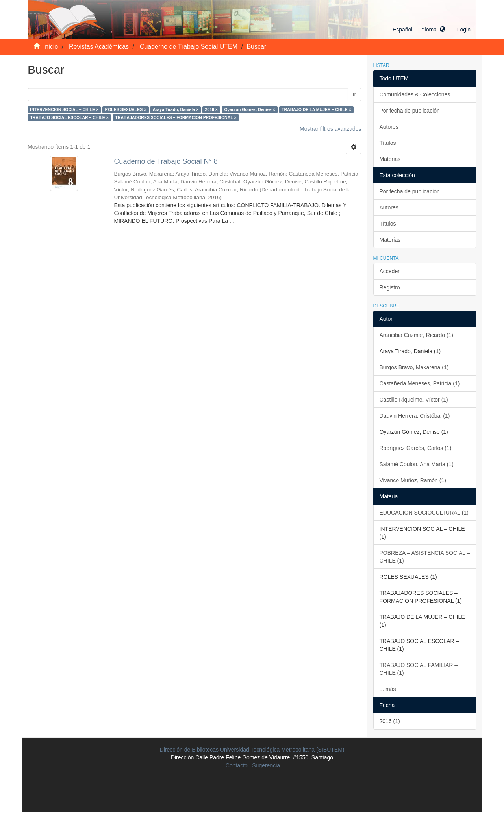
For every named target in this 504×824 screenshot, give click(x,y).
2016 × (211, 109)
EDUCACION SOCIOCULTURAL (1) (424, 513)
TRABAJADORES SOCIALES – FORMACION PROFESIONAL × (176, 117)
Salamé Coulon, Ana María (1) (417, 464)
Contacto (237, 765)
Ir (355, 94)
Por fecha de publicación (410, 111)
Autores (389, 127)
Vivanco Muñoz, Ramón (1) (413, 480)
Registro (390, 287)
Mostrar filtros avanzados (330, 129)
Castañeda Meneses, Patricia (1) (420, 383)
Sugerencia (266, 765)
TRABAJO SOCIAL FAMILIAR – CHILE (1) (419, 669)
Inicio (51, 47)
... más (388, 689)
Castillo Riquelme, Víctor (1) (414, 400)
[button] (419, 30)
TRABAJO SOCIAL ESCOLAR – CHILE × (69, 117)
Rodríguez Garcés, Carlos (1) (416, 448)
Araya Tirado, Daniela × (176, 109)
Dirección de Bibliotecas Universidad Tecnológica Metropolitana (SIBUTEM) (252, 750)
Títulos (388, 143)
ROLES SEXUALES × (126, 109)
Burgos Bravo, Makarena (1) (414, 367)
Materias (390, 159)
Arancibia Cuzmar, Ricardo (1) (417, 335)
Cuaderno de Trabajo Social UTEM (189, 47)
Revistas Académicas (99, 47)
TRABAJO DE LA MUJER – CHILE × (316, 109)
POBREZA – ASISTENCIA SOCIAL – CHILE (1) (425, 557)
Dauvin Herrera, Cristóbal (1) (415, 416)
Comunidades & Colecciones (415, 94)
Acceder (390, 271)
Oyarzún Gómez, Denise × (249, 109)
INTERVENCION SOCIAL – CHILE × (64, 109)
